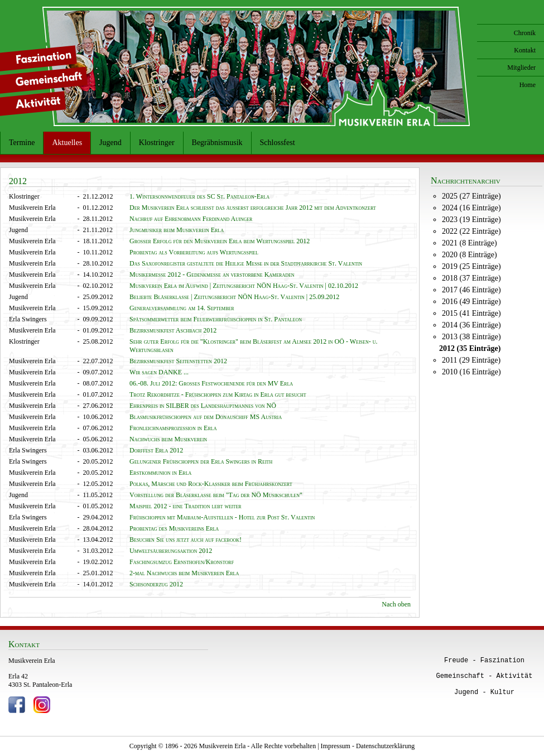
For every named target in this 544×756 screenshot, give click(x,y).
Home (528, 85)
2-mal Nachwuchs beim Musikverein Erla (184, 573)
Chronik (525, 33)
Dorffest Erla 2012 (156, 450)
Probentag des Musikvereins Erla (174, 528)
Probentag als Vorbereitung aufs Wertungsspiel (194, 252)
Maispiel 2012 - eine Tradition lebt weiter (186, 506)
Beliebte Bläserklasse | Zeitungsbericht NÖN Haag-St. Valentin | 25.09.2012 (234, 297)
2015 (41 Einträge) (471, 313)
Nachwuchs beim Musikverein (168, 439)
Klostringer (157, 143)
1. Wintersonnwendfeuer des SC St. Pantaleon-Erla (199, 196)
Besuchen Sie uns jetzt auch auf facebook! (186, 540)
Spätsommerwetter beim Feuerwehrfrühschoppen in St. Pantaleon (216, 319)
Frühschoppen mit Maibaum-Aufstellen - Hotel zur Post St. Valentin (222, 517)
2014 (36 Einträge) (471, 325)
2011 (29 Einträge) (471, 360)
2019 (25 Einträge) (471, 266)
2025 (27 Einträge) (471, 196)
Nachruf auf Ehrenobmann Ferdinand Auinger (191, 219)
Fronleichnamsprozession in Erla (173, 428)
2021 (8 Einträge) (470, 243)
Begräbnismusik (217, 143)
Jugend (110, 143)
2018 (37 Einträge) (471, 278)
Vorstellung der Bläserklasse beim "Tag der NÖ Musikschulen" (216, 495)
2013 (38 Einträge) (471, 337)
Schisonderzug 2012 (156, 584)
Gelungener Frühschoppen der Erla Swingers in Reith (201, 461)
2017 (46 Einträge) (471, 290)
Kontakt (525, 50)
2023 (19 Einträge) (471, 220)
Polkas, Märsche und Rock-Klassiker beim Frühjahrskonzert (211, 484)
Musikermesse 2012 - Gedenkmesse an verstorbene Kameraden (212, 275)
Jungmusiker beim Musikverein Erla (177, 230)
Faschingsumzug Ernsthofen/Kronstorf (182, 562)
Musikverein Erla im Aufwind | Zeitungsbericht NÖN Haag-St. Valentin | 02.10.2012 (244, 286)
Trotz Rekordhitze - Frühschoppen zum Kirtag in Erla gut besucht (218, 394)
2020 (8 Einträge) (470, 255)
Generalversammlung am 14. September (182, 308)
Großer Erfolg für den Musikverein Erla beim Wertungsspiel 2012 (220, 241)
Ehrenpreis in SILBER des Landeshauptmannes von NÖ (203, 406)
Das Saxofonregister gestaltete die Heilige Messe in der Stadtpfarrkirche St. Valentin (246, 263)
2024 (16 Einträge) (471, 208)
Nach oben (396, 604)
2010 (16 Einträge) (471, 372)
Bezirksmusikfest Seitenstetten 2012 (178, 361)
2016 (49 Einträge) (471, 302)
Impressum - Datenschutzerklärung (368, 746)
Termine (22, 143)
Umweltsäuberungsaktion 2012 (171, 551)
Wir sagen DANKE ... (159, 372)
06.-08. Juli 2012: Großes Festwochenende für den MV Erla (211, 383)
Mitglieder (521, 68)
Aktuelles (67, 143)
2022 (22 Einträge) (471, 231)
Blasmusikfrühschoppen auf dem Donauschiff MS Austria (206, 417)
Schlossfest (278, 143)
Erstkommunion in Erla (160, 473)
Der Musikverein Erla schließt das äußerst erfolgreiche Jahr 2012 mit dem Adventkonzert (253, 208)
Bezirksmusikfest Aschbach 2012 (173, 330)
